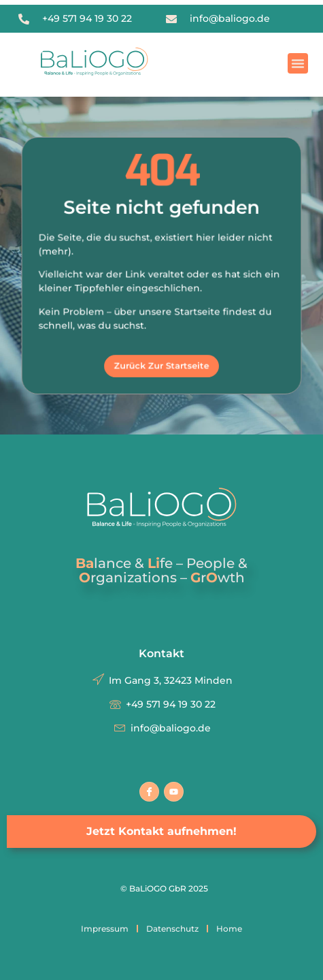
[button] (298, 63)
